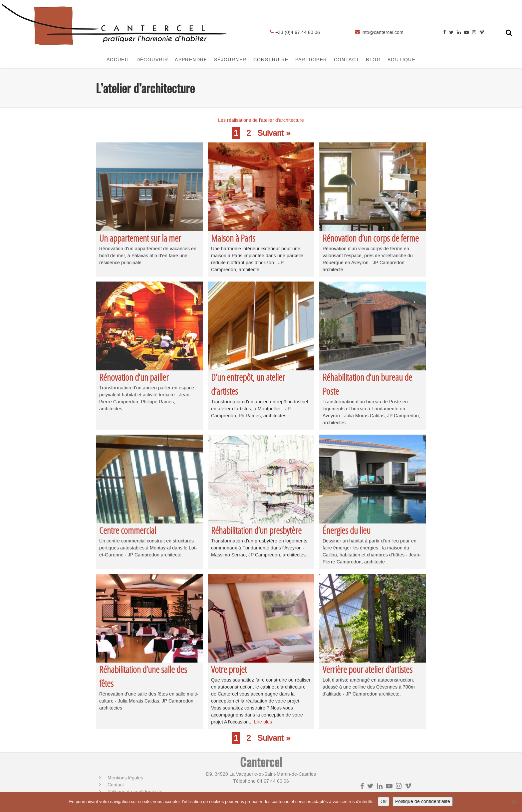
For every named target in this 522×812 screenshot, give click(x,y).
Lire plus (263, 722)
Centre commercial (128, 530)
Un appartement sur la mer (140, 238)
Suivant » (274, 133)
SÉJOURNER (230, 60)
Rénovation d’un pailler (134, 377)
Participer (311, 60)
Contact (116, 785)
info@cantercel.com (383, 32)
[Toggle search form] (509, 33)
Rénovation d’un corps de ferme (371, 238)
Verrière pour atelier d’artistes (368, 669)
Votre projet (229, 669)
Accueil (118, 60)
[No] (514, 802)
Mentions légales (125, 778)
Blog (373, 60)
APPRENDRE (191, 60)
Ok (384, 802)
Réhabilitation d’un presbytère (256, 530)
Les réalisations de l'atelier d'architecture (261, 120)
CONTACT (347, 60)
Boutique (401, 60)
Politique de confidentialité (423, 802)
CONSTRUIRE (271, 60)
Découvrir (152, 60)
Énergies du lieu (347, 530)
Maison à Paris (233, 238)
